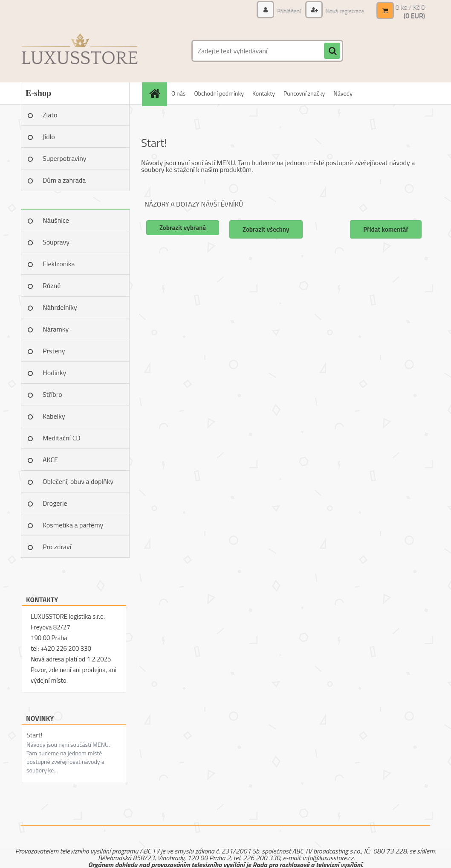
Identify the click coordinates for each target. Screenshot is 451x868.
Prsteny (54, 351)
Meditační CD (62, 438)
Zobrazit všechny (266, 229)
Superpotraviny (65, 158)
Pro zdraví (57, 547)
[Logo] (80, 51)
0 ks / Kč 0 (410, 7)
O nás (178, 93)
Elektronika (59, 264)
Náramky (56, 329)
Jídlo (49, 137)
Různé (52, 285)
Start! (34, 735)
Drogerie (55, 503)
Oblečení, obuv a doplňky (78, 481)
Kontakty (264, 93)
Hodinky (54, 373)
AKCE (50, 460)
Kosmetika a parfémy (73, 525)
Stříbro (52, 394)
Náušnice (56, 220)
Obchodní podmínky (219, 93)
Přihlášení (289, 10)
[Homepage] (157, 93)
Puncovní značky (304, 93)
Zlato (50, 115)
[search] (332, 51)
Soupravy (56, 242)
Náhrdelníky (60, 307)
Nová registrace (344, 10)
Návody (343, 93)
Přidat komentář (386, 229)
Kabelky (54, 416)
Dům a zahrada (64, 180)
